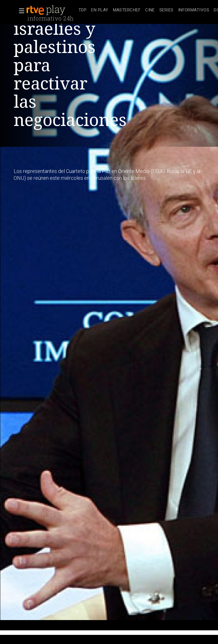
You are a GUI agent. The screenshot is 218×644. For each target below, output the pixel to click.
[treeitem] (83, 10)
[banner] (51, 10)
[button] (20, 11)
